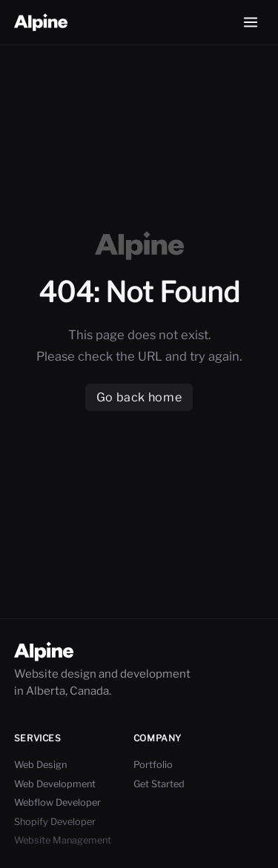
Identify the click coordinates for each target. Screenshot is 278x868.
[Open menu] (251, 22)
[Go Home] (41, 23)
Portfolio (153, 765)
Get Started (159, 784)
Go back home (139, 397)
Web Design (40, 765)
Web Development (55, 784)
